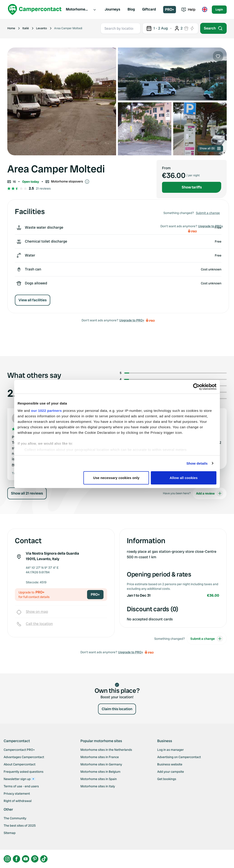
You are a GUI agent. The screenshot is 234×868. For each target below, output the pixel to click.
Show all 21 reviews (27, 493)
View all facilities (33, 300)
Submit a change (208, 213)
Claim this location (117, 709)
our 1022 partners (46, 411)
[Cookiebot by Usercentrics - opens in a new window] (196, 387)
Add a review (210, 493)
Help (188, 9)
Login (219, 9)
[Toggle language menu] (205, 10)
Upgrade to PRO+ (132, 320)
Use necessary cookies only (116, 478)
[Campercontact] (35, 9)
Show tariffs (192, 187)
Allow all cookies (184, 478)
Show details (197, 463)
